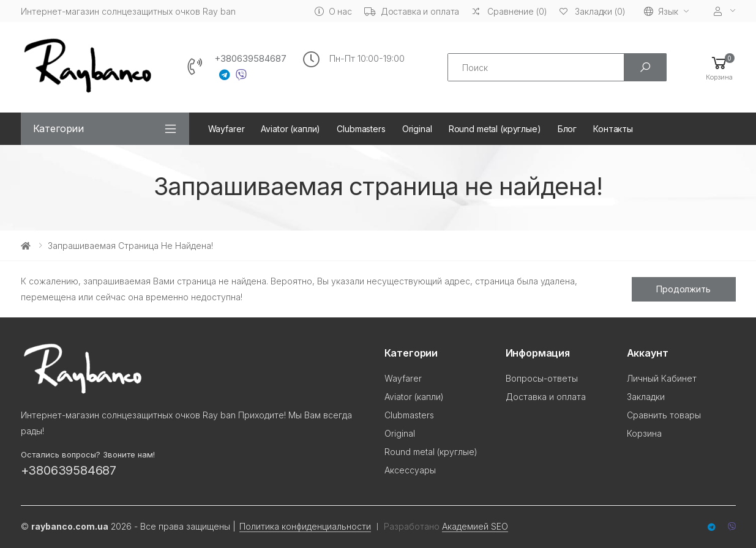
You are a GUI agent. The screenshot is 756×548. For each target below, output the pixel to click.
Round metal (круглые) (495, 129)
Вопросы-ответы (542, 378)
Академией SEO (475, 526)
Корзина (644, 433)
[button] (719, 68)
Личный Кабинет (662, 378)
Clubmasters (361, 129)
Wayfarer (226, 129)
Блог (567, 129)
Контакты (613, 129)
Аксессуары (410, 470)
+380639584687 (250, 59)
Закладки (646, 397)
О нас (333, 11)
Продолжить (683, 289)
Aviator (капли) (290, 129)
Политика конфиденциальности (305, 526)
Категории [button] (59, 128)
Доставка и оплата (412, 11)
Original (417, 129)
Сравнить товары (664, 415)
